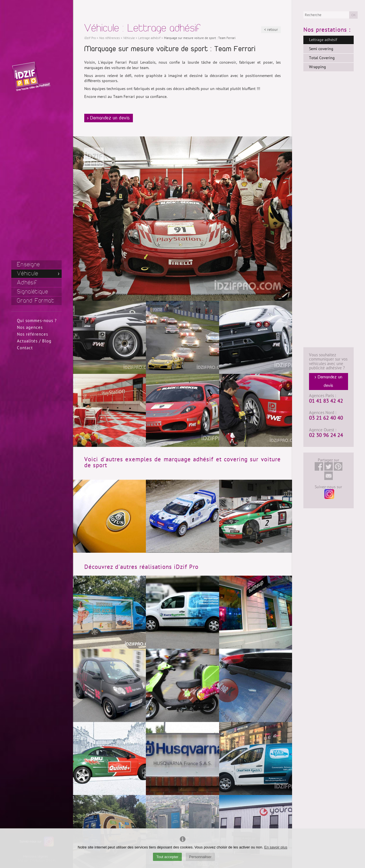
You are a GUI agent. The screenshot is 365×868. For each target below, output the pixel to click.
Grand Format (36, 301)
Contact (25, 348)
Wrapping (318, 67)
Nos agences (30, 327)
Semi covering (321, 49)
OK (354, 15)
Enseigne (28, 264)
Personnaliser (200, 857)
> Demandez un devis (109, 118)
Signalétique (33, 292)
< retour (271, 30)
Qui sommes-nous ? (37, 321)
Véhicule (28, 274)
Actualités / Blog (34, 341)
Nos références (33, 334)
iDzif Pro (90, 38)
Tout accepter (167, 857)
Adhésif (27, 283)
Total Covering (322, 58)
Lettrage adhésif (323, 40)
